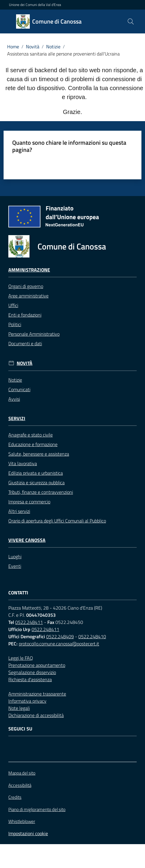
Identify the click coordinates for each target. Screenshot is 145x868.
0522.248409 (60, 636)
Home (13, 47)
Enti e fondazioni (25, 315)
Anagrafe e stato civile (31, 435)
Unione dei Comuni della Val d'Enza (35, 5)
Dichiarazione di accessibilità (36, 715)
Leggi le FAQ (21, 658)
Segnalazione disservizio (32, 672)
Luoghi (15, 556)
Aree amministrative (28, 296)
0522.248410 (92, 636)
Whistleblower (22, 821)
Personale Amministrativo (34, 334)
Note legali (19, 708)
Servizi (17, 418)
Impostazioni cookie (28, 833)
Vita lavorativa (23, 463)
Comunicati (19, 389)
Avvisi (14, 399)
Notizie (53, 47)
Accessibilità (20, 785)
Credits (15, 797)
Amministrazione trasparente (37, 694)
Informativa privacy (27, 701)
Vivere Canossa (27, 540)
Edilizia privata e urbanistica (36, 473)
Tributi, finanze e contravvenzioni (41, 492)
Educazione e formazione (33, 444)
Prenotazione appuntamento (37, 665)
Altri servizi (19, 511)
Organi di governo (26, 286)
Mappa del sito (22, 773)
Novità (33, 47)
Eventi (15, 566)
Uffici (13, 305)
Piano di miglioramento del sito (37, 809)
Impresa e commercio (29, 502)
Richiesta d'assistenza (30, 679)
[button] (131, 21)
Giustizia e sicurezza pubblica (36, 482)
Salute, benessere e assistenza (39, 454)
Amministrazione (29, 270)
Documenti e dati (25, 343)
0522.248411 (29, 622)
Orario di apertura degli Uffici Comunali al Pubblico (57, 521)
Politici (15, 324)
